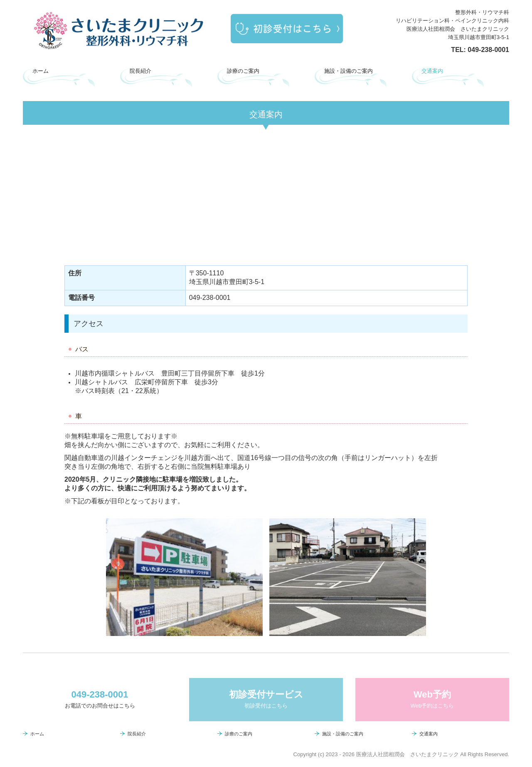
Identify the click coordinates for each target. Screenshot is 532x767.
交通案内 (432, 71)
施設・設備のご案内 (349, 71)
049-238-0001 (488, 50)
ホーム (41, 71)
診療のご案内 (243, 71)
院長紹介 (140, 71)
